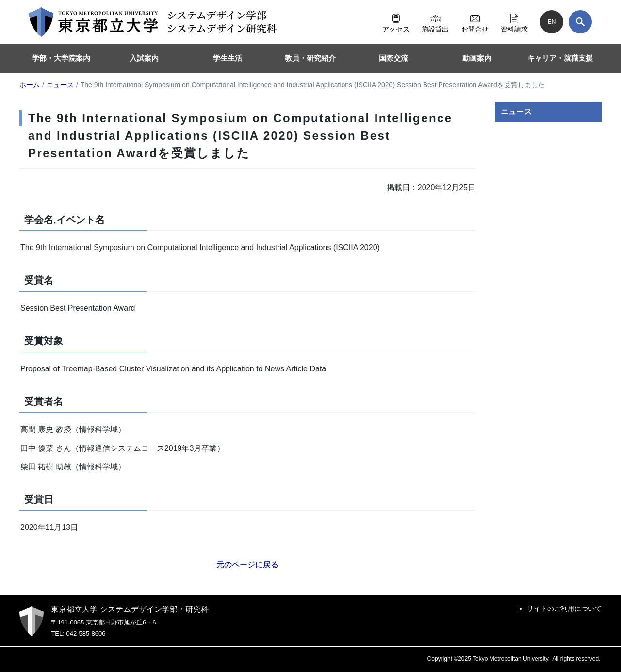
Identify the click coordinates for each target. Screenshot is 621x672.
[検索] (580, 22)
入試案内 (144, 58)
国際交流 (393, 58)
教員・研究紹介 (310, 58)
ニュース (516, 112)
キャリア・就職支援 (560, 58)
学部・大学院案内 (61, 58)
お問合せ (475, 22)
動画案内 (477, 58)
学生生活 (228, 58)
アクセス (396, 22)
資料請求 (514, 22)
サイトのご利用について (564, 608)
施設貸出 (435, 22)
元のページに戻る (247, 565)
